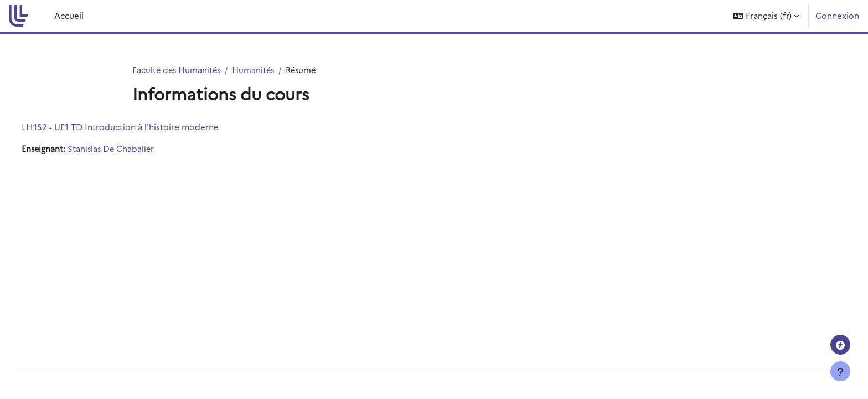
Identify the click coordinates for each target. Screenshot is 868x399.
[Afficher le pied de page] (840, 371)
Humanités (257, 70)
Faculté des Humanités (178, 70)
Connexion (837, 15)
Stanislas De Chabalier (133, 149)
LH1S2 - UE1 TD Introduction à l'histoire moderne (141, 127)
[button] (766, 16)
